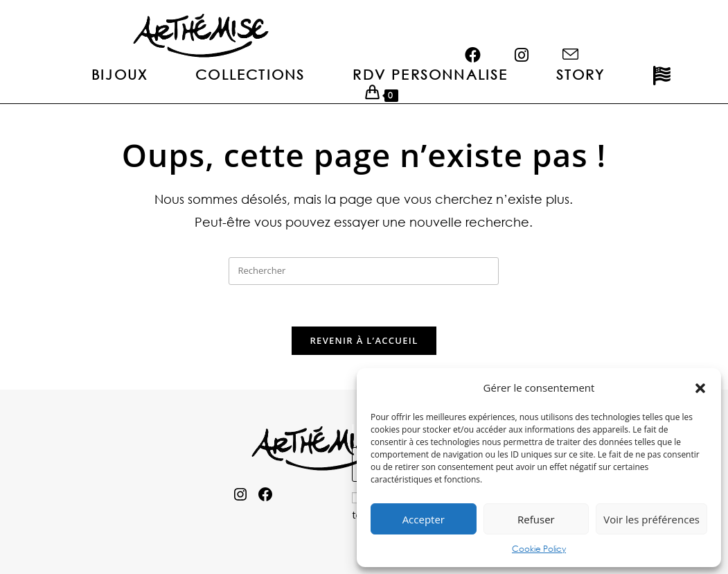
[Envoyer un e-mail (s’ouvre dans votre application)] (576, 34)
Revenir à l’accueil (364, 340)
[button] (700, 388)
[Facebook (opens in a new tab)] (479, 34)
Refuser (536, 519)
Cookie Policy (539, 549)
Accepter (424, 519)
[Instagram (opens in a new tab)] (527, 34)
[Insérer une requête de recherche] (364, 271)
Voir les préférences (651, 519)
